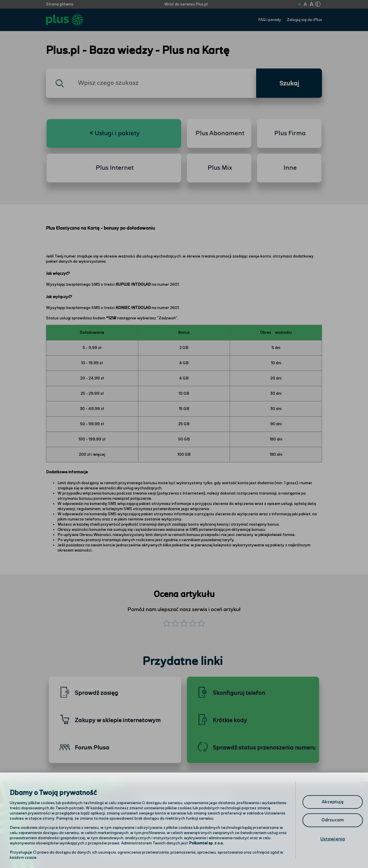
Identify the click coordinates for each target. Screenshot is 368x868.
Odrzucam (333, 820)
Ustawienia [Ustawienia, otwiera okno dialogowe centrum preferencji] (333, 839)
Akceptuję (332, 802)
